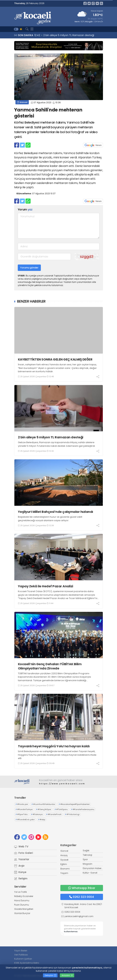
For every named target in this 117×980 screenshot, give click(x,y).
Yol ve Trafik (21, 892)
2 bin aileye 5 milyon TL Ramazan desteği (51, 437)
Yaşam (64, 873)
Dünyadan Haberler (93, 868)
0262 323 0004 (82, 897)
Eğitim (64, 864)
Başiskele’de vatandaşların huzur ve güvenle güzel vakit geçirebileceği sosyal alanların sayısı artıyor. (50, 519)
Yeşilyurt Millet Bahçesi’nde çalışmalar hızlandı (55, 512)
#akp (42, 819)
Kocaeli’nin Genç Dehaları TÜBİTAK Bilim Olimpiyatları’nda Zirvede (50, 666)
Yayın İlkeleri (21, 951)
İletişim (21, 878)
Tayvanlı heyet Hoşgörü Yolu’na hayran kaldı (54, 746)
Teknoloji (87, 855)
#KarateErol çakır (25, 819)
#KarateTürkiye (24, 809)
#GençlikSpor (43, 809)
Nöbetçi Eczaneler (24, 896)
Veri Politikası (21, 955)
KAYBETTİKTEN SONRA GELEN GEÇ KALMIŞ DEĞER (55, 359)
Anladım (67, 975)
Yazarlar (22, 859)
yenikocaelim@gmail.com (79, 916)
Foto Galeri (24, 853)
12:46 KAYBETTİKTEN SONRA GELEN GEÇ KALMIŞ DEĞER (64, 35)
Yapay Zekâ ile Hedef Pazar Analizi (46, 586)
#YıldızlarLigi (72, 814)
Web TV (21, 847)
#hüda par (22, 804)
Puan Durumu (22, 905)
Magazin (88, 864)
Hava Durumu (22, 900)
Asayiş (64, 855)
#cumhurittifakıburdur (43, 804)
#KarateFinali (54, 814)
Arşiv (19, 866)
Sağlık (86, 851)
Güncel (22, 102)
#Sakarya (37, 814)
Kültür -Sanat (90, 873)
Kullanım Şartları (23, 959)
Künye (20, 872)
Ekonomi (65, 869)
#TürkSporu (61, 809)
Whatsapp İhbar (82, 888)
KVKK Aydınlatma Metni (27, 963)
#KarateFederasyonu (83, 809)
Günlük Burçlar (22, 913)
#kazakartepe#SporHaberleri (74, 804)
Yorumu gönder (29, 268)
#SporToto (21, 814)
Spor (85, 859)
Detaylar (50, 975)
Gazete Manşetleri (24, 909)
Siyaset (64, 860)
